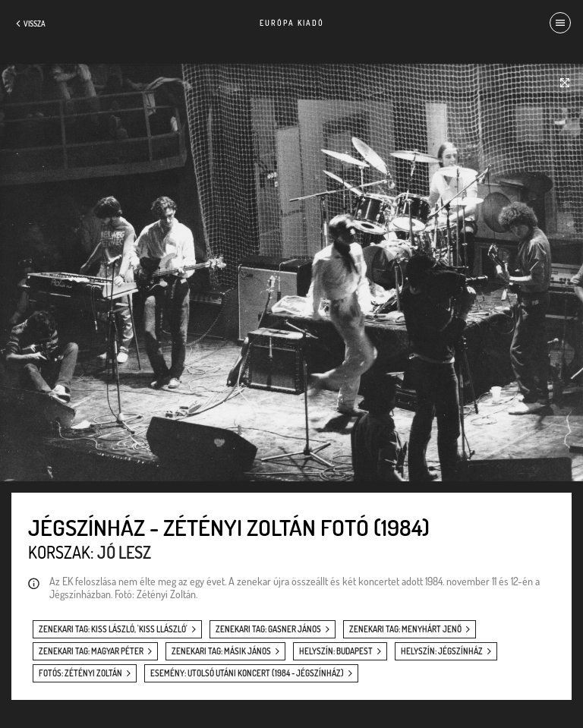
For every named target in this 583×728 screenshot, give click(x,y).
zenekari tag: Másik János (221, 651)
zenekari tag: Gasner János (268, 629)
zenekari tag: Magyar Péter (91, 651)
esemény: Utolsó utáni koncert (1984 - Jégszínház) (247, 673)
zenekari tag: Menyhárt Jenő (405, 629)
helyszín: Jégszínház (442, 651)
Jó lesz (124, 552)
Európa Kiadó (292, 23)
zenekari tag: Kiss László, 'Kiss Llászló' (113, 629)
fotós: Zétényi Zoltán (80, 673)
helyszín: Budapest (336, 651)
